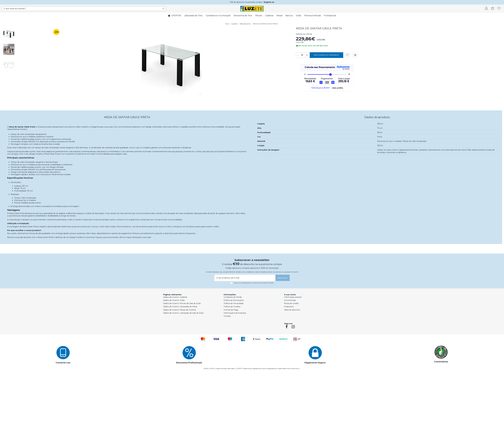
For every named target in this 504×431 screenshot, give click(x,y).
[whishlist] (499, 9)
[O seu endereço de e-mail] (244, 278)
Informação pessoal (293, 297)
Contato (227, 316)
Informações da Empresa (235, 313)
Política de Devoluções (234, 300)
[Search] (163, 9)
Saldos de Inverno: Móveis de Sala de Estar (182, 303)
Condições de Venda (233, 297)
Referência (301, 34)
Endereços (289, 307)
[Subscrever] (283, 278)
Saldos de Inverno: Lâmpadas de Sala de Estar (183, 313)
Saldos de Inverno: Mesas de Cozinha (179, 310)
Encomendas (290, 300)
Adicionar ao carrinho (326, 55)
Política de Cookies (232, 307)
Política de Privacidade (234, 303)
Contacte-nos (63, 363)
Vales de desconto (292, 310)
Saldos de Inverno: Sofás (174, 300)
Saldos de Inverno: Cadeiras (175, 297)
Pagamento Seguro (315, 363)
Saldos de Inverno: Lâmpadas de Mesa (180, 307)
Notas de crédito (292, 303)
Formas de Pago (231, 310)
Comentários (441, 362)
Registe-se (269, 2)
